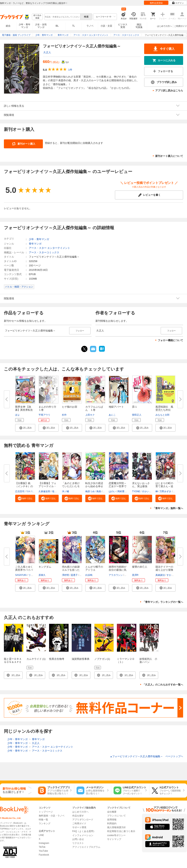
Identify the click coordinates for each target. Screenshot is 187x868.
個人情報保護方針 (116, 827)
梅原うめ (90, 491)
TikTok (42, 847)
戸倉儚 (128, 575)
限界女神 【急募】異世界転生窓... (24, 410)
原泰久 (42, 575)
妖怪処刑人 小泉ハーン (148, 660)
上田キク (90, 415)
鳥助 (99, 491)
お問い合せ (78, 839)
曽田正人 (137, 415)
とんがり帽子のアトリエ (94, 568)
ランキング (45, 823)
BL (57, 26)
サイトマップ (114, 839)
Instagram (44, 843)
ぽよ (18, 415)
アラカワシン (116, 575)
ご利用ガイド (181, 26)
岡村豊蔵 (122, 491)
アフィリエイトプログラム (86, 847)
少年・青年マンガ (25, 26)
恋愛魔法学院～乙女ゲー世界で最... (118, 486)
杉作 (64, 415)
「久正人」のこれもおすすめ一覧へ (163, 685)
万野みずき (165, 491)
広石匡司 (20, 491)
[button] (25, 428)
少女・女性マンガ (41, 26)
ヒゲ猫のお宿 (70, 407)
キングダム (45, 567)
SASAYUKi (21, 575)
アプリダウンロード (83, 820)
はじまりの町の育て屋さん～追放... (164, 486)
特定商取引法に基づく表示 (121, 831)
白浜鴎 (89, 575)
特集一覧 (43, 820)
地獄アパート (116, 407)
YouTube (43, 851)
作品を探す (78, 816)
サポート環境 (79, 827)
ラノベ (90, 26)
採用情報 (112, 820)
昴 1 (134, 407)
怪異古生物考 (57, 659)
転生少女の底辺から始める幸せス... (94, 486)
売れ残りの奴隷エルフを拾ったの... (71, 570)
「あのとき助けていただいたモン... (71, 486)
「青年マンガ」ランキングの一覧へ (163, 602)
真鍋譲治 (160, 575)
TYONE (136, 491)
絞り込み (37, 17)
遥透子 (74, 575)
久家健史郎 (44, 491)
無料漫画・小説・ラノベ (52, 816)
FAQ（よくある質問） (84, 831)
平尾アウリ (44, 415)
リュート (33, 575)
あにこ (112, 415)
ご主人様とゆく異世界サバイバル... (24, 570)
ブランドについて (116, 816)
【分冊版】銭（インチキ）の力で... (24, 486)
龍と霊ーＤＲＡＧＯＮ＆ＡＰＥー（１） (13, 662)
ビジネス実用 (123, 26)
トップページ (46, 812)
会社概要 (112, 812)
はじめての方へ (165, 26)
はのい (112, 491)
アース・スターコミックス (44, 252)
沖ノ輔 (65, 491)
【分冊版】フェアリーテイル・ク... (47, 486)
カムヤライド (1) (36, 659)
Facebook (44, 855)
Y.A (28, 491)
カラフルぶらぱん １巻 (94, 408)
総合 (8, 26)
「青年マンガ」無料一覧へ (168, 508)
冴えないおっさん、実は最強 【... (141, 486)
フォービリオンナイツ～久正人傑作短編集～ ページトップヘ (147, 756)
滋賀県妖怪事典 (81, 659)
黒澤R (135, 575)
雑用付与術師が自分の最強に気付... (118, 570)
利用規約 (112, 823)
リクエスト (78, 843)
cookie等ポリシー (116, 835)
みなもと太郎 (162, 415)
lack (34, 491)
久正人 (47, 52)
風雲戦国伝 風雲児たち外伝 (164, 408)
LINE (41, 835)
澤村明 (65, 575)
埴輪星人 (57, 491)
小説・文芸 (106, 26)
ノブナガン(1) (102, 659)
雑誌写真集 (139, 26)
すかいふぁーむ (150, 491)
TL (73, 26)
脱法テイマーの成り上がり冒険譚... (164, 570)
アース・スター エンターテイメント (49, 248)
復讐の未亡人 (140, 567)
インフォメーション (83, 835)
